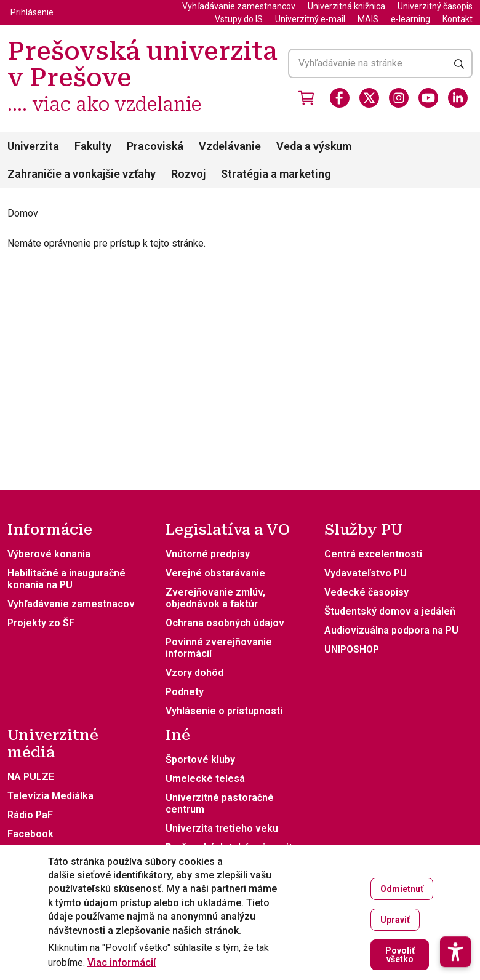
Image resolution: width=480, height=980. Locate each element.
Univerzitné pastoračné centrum (220, 803)
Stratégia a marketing (276, 174)
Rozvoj (188, 174)
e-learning (410, 19)
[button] (455, 908)
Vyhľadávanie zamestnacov (71, 604)
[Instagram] (399, 98)
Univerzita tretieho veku (222, 828)
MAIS (368, 19)
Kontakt (458, 19)
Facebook (30, 834)
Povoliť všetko (400, 956)
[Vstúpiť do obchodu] (306, 98)
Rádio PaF (30, 815)
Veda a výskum (314, 146)
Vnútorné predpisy (208, 554)
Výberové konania (49, 554)
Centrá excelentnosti (373, 554)
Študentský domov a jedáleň (390, 611)
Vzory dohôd (194, 673)
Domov (23, 213)
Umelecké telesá (205, 779)
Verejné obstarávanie (215, 573)
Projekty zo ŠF (41, 623)
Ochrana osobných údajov (225, 623)
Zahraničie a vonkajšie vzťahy (82, 174)
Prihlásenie (32, 12)
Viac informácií (122, 964)
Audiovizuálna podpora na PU (391, 630)
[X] (369, 98)
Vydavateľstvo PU (366, 573)
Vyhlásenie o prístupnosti (224, 711)
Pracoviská (155, 146)
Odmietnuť (402, 890)
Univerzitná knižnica (346, 6)
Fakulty (93, 146)
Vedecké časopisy (366, 592)
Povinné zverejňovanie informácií (219, 648)
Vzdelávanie (230, 146)
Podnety (185, 692)
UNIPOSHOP (352, 649)
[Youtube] (428, 98)
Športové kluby (200, 759)
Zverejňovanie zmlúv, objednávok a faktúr (215, 598)
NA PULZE (31, 777)
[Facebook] (340, 98)
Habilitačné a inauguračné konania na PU (66, 579)
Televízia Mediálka (50, 796)
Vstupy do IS (239, 19)
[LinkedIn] (458, 98)
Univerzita (33, 146)
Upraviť (395, 921)
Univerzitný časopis (435, 6)
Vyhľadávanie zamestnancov (239, 6)
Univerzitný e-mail (310, 19)
